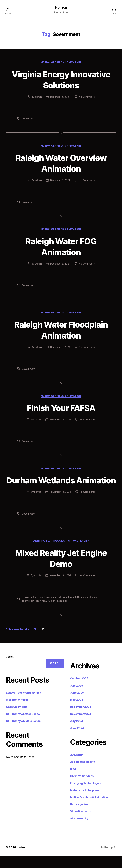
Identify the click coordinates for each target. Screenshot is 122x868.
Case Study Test (17, 719)
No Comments (87, 97)
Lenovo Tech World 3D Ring (24, 705)
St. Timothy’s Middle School (24, 733)
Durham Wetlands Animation (61, 487)
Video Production (81, 824)
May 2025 (77, 712)
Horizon (61, 8)
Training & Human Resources (52, 613)
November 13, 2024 (60, 588)
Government (29, 119)
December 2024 (81, 719)
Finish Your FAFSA (61, 409)
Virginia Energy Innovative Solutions (61, 80)
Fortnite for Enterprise (84, 802)
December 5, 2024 (60, 97)
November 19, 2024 (60, 421)
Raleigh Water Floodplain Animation (61, 331)
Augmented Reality (83, 774)
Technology (28, 613)
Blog (73, 781)
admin (38, 97)
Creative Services (82, 788)
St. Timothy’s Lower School (23, 726)
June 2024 (77, 740)
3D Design (77, 767)
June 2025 (77, 705)
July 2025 (77, 698)
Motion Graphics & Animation (61, 63)
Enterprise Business (33, 609)
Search (10, 669)
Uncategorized (80, 817)
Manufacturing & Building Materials (79, 609)
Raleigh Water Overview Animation (61, 163)
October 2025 (79, 691)
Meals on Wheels (17, 712)
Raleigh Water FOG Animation (61, 247)
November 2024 (81, 726)
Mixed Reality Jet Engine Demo (61, 570)
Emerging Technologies (49, 553)
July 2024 (77, 733)
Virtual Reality (79, 553)
